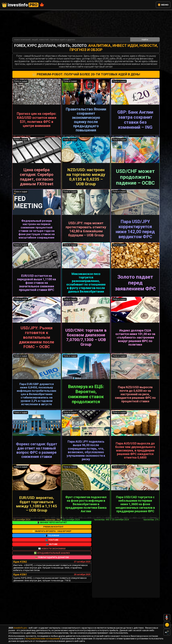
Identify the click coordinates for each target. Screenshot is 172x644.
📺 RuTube (52, 571)
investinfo (23, 5)
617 (99, 544)
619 (117, 544)
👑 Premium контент (52, 553)
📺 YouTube (52, 566)
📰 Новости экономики (52, 575)
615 (80, 544)
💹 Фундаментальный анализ (52, 579)
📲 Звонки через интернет (52, 549)
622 (144, 544)
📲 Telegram (52, 562)
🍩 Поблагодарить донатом (52, 584)
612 (53, 544)
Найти (145, 13)
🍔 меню (163, 5)
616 (89, 544)
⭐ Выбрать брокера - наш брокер (52, 557)
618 (108, 544)
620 (126, 544)
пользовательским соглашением (42, 639)
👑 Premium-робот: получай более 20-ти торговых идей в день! (86, 48)
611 (44, 544)
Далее (153, 544)
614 (71, 544)
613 (62, 544)
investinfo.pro (20, 628)
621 (135, 544)
